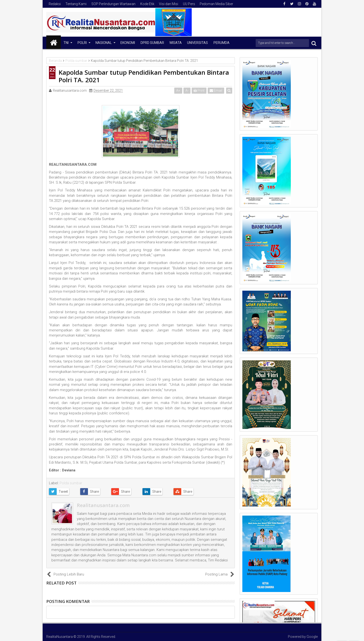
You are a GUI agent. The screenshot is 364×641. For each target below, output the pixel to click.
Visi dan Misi (169, 4)
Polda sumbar (71, 483)
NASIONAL (104, 43)
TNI (66, 43)
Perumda (222, 43)
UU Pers (189, 4)
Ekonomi (128, 43)
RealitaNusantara (59, 637)
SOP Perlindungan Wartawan (113, 4)
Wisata (176, 43)
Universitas (198, 43)
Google (312, 637)
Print (199, 90)
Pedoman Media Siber (216, 4)
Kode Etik (147, 4)
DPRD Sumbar (152, 43)
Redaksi (55, 4)
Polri (82, 43)
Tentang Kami (76, 4)
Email (216, 90)
